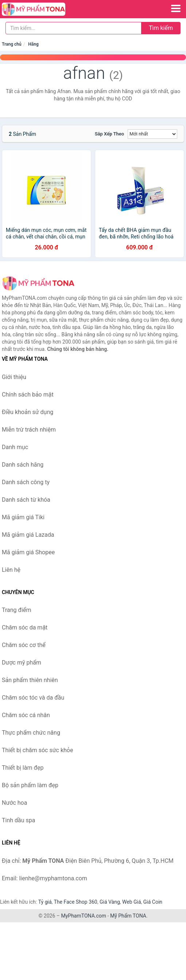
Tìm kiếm (161, 28)
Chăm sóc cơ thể (24, 645)
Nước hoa (14, 803)
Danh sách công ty (26, 482)
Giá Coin (153, 902)
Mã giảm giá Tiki (23, 517)
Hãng (33, 44)
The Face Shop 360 (75, 902)
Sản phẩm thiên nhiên (30, 680)
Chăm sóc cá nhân (26, 715)
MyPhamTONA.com (84, 916)
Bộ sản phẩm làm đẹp (30, 785)
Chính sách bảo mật (28, 395)
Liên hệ (11, 570)
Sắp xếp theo (109, 134)
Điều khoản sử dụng (28, 412)
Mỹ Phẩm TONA (128, 916)
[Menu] (176, 8)
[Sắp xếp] (152, 134)
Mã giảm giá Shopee (28, 552)
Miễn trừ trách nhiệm (29, 430)
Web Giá (132, 902)
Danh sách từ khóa (26, 500)
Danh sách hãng (23, 465)
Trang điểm (17, 610)
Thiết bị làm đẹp (23, 768)
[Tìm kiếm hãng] (73, 28)
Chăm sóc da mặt (25, 627)
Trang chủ (12, 44)
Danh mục (15, 447)
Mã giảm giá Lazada (28, 535)
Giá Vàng (110, 902)
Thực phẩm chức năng (31, 733)
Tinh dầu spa (19, 820)
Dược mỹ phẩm (22, 663)
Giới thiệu (14, 377)
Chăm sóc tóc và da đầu (33, 698)
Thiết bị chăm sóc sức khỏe (37, 750)
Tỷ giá (45, 902)
